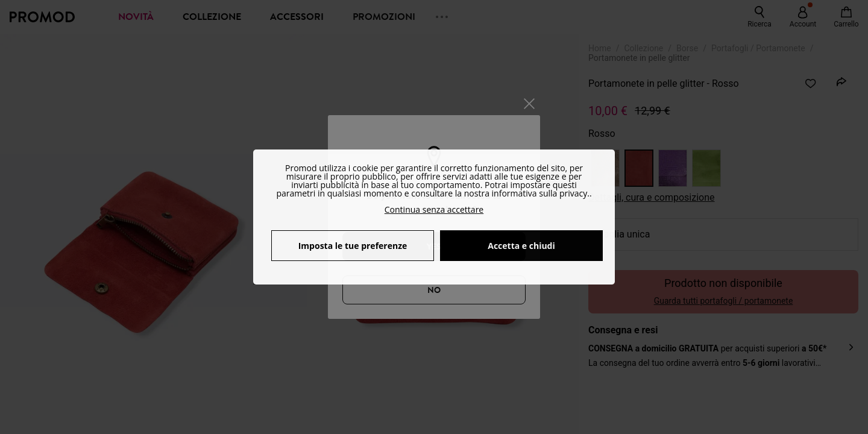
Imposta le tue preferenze (353, 246)
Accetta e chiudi (521, 246)
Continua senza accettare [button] (434, 209)
